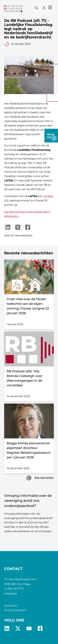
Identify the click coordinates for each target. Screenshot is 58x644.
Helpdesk (11, 593)
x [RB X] (18, 628)
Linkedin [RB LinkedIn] (7, 628)
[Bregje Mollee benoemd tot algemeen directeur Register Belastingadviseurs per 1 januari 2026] (29, 421)
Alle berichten (44, 478)
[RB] (13, 9)
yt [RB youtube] (29, 628)
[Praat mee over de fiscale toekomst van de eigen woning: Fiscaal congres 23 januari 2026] (29, 277)
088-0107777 (15, 589)
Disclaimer (11, 606)
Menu (50, 7)
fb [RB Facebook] (40, 628)
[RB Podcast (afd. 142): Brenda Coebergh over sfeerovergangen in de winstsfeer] (29, 349)
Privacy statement (16, 610)
